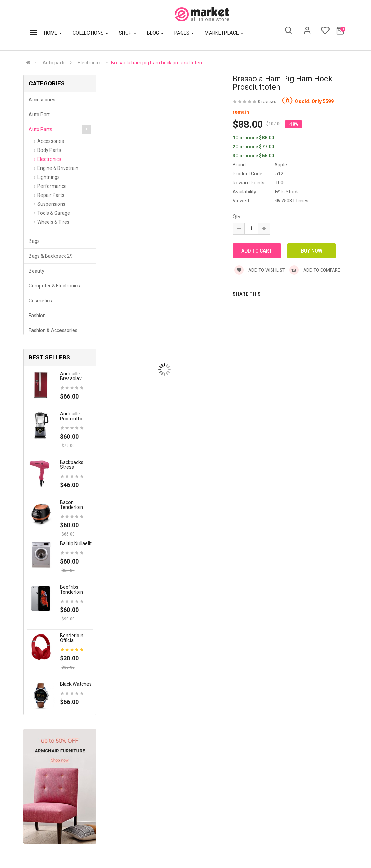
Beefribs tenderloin (71, 590)
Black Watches (76, 684)
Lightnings (49, 177)
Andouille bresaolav (71, 376)
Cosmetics (40, 301)
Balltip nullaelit (76, 543)
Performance (52, 186)
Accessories (42, 100)
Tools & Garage (54, 213)
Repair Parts (51, 195)
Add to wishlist (260, 270)
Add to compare (315, 270)
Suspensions (51, 204)
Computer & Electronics (54, 286)
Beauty (36, 271)
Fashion (37, 316)
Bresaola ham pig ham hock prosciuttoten (156, 63)
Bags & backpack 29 (51, 256)
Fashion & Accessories (53, 330)
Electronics (90, 63)
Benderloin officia (72, 638)
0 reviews (267, 102)
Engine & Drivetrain (58, 168)
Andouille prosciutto (71, 416)
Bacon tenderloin (71, 505)
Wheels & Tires (53, 222)
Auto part (39, 115)
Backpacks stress (72, 465)
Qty (236, 217)
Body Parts (49, 150)
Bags (34, 241)
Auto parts (54, 63)
